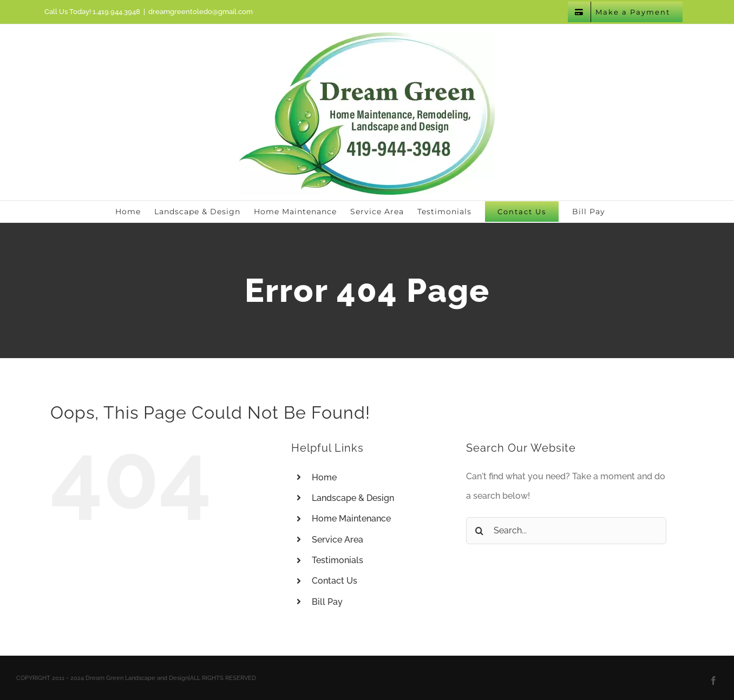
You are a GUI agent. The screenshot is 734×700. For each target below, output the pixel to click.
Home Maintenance (351, 519)
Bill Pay (327, 602)
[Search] (480, 531)
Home (324, 477)
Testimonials (337, 560)
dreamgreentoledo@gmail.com (201, 12)
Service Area (337, 540)
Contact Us (335, 581)
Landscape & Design (353, 498)
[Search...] (566, 531)
